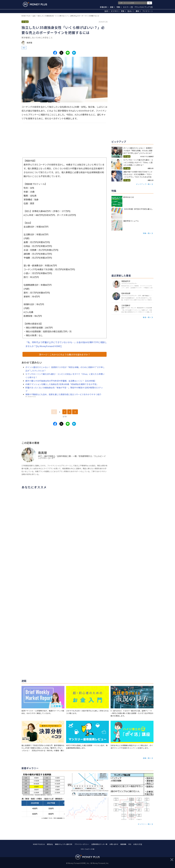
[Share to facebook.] (55, 53)
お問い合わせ (114, 844)
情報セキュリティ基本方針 (64, 844)
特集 (119, 7)
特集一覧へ (147, 233)
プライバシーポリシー (82, 844)
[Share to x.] (61, 53)
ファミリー (147, 11)
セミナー (128, 7)
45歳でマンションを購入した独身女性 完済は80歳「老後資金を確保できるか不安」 (62, 384)
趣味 (138, 11)
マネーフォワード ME (87, 849)
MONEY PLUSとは (39, 844)
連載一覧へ (147, 758)
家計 (24, 48)
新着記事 (104, 7)
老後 (123, 11)
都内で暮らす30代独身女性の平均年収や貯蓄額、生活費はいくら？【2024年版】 (61, 381)
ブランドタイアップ (143, 7)
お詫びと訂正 (138, 844)
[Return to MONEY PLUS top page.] (35, 4)
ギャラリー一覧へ (145, 824)
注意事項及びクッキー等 (99, 844)
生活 (107, 11)
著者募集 (123, 844)
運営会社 (50, 844)
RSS (130, 844)
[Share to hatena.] (74, 53)
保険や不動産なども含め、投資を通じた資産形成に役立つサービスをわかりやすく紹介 (63, 394)
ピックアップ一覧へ (144, 184)
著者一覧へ (147, 317)
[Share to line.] (68, 53)
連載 (112, 7)
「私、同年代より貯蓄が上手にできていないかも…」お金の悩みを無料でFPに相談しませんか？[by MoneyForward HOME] (66, 344)
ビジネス (115, 11)
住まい (131, 11)
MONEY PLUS (26, 16)
